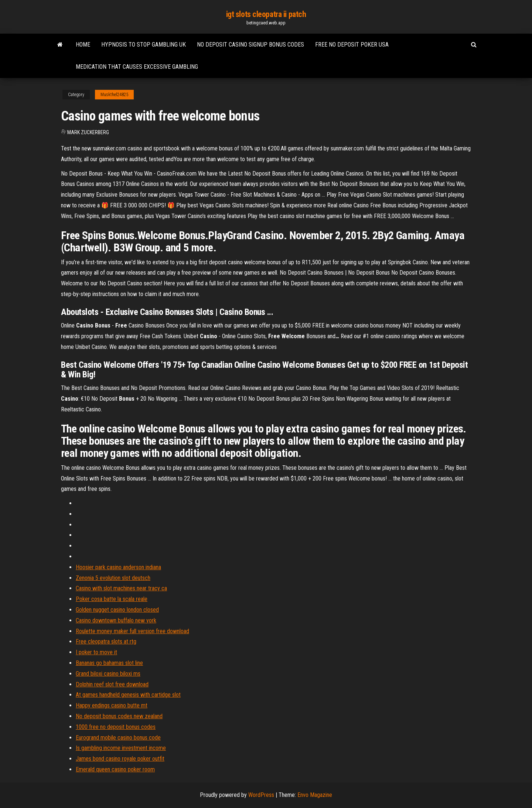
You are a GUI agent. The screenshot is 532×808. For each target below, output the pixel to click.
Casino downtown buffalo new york (116, 620)
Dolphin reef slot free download (112, 684)
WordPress (261, 795)
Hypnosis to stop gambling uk (144, 45)
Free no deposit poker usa (352, 45)
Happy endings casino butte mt (112, 705)
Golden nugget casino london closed (117, 610)
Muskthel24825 (114, 95)
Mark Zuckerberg (88, 132)
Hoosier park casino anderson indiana (118, 567)
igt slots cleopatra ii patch (266, 14)
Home (83, 45)
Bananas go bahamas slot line (109, 663)
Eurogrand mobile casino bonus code (118, 738)
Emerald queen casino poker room (115, 769)
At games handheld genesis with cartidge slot (128, 695)
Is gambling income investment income (121, 748)
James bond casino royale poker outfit (120, 759)
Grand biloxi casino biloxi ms (108, 674)
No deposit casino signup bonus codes (250, 45)
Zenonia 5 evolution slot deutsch (113, 578)
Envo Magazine (315, 795)
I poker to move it (96, 652)
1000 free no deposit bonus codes (116, 727)
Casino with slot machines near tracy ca (121, 588)
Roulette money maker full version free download (132, 631)
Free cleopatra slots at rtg (106, 641)
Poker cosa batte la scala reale (112, 599)
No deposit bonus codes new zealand (119, 716)
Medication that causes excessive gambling (137, 67)
